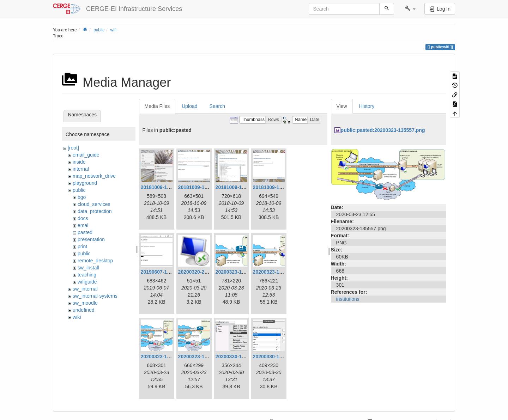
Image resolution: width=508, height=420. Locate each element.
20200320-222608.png (203, 272)
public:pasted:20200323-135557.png (383, 130)
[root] (73, 148)
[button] (410, 9)
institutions (348, 299)
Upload (189, 106)
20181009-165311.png (203, 187)
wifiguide (87, 282)
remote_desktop (95, 261)
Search (217, 106)
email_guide (86, 155)
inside (79, 162)
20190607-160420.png (166, 272)
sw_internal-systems (95, 296)
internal (81, 169)
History (367, 106)
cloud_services (94, 204)
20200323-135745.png (203, 357)
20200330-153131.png (241, 357)
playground (85, 183)
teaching (87, 275)
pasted (85, 232)
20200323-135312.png (278, 272)
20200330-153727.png (278, 357)
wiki (77, 317)
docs (83, 218)
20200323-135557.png (166, 357)
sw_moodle (85, 303)
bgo (82, 197)
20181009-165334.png (241, 187)
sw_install (88, 268)
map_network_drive (94, 176)
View (342, 106)
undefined (84, 310)
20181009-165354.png (278, 187)
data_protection (95, 211)
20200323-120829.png (241, 272)
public (99, 30)
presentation (91, 239)
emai (83, 225)
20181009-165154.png (166, 187)
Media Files (157, 106)
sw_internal (85, 289)
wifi (113, 30)
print (82, 246)
